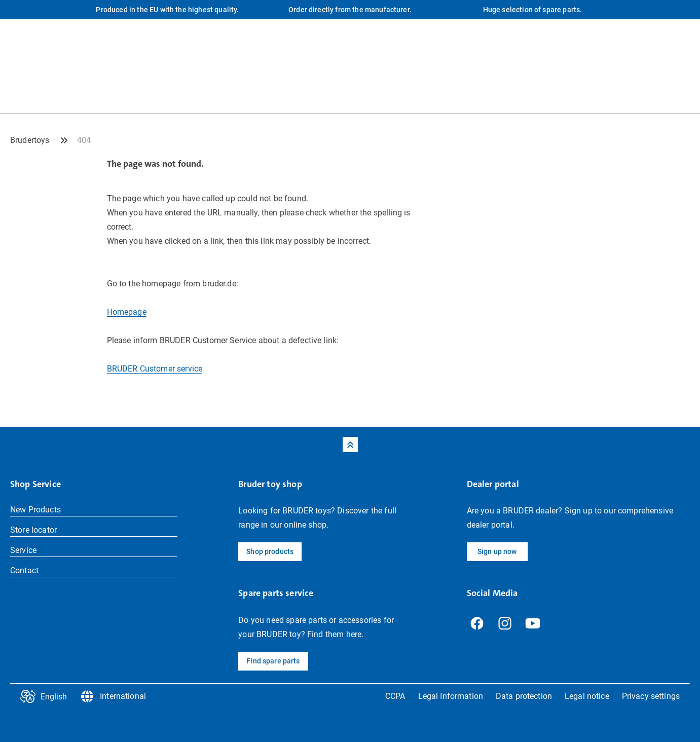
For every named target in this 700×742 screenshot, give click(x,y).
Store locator (33, 530)
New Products (35, 510)
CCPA (395, 696)
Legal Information (451, 696)
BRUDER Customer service (155, 369)
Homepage (127, 312)
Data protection (524, 696)
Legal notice (587, 696)
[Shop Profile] (682, 92)
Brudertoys (30, 140)
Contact (24, 570)
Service (23, 550)
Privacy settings (651, 696)
